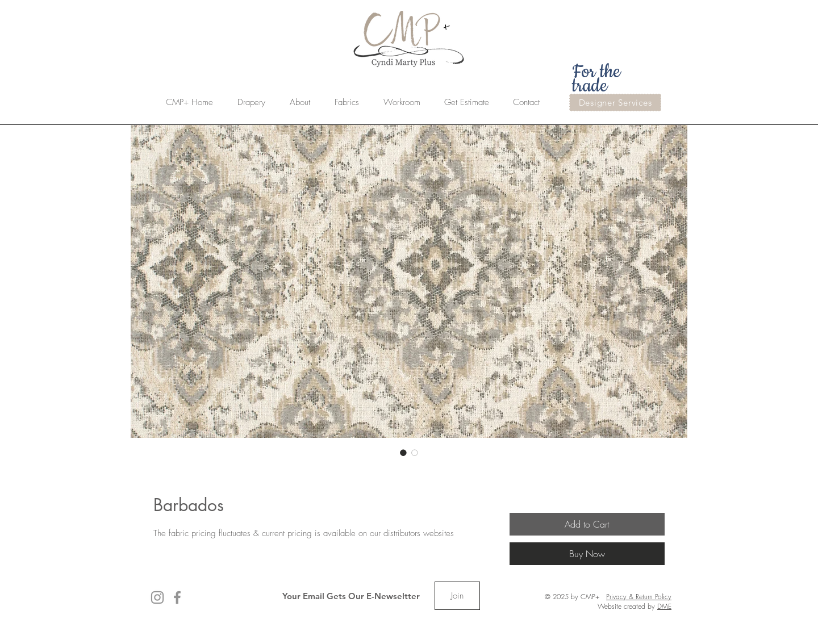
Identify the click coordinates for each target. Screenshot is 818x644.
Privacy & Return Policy (639, 597)
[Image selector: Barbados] (403, 453)
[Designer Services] (615, 103)
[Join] (457, 596)
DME (664, 606)
